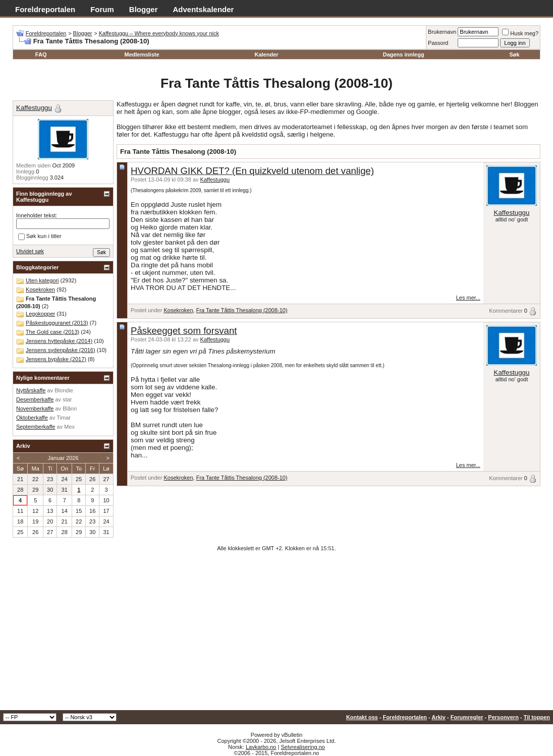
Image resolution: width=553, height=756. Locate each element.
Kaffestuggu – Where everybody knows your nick (159, 33)
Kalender (266, 54)
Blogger (144, 9)
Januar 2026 (63, 458)
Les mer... (468, 298)
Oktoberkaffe (32, 418)
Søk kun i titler (40, 237)
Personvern (503, 717)
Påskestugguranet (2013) (57, 323)
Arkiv (438, 717)
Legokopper (40, 314)
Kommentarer (506, 311)
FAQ (41, 54)
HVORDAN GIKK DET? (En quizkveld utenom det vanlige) (252, 171)
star (67, 399)
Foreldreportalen (45, 9)
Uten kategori (42, 280)
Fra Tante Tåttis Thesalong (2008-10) (242, 310)
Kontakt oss (362, 717)
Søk (514, 54)
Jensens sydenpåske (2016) (61, 350)
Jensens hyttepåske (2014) (59, 341)
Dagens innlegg (404, 54)
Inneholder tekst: (37, 215)
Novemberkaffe (35, 409)
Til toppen (537, 717)
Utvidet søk (30, 251)
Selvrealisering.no (302, 747)
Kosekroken (178, 310)
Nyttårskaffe (31, 390)
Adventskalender (204, 9)
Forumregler (467, 717)
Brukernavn (442, 32)
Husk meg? (520, 33)
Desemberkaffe (35, 399)
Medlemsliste (142, 54)
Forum (102, 9)
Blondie (64, 390)
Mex (69, 427)
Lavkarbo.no (261, 747)
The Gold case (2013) (52, 332)
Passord (438, 43)
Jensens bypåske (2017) (56, 359)
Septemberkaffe (36, 427)
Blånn (70, 409)
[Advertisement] (276, 634)
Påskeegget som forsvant (184, 331)
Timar (64, 418)
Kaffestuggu (215, 180)
